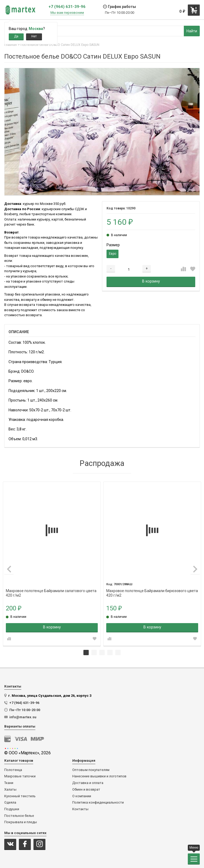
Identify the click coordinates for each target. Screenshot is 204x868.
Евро (112, 254)
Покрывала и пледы (21, 822)
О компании (82, 796)
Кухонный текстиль (20, 796)
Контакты (80, 809)
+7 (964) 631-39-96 (67, 7)
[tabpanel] (52, 564)
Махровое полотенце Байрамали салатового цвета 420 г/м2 (51, 591)
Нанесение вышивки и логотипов (99, 776)
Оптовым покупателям (91, 770)
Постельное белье (19, 816)
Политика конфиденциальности (98, 803)
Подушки (12, 809)
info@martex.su (23, 717)
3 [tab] (102, 653)
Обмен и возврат (86, 790)
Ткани (9, 783)
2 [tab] (94, 653)
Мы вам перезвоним (67, 13)
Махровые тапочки (20, 776)
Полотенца (13, 770)
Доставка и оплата (88, 783)
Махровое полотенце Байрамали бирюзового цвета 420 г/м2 (152, 591)
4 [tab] (110, 653)
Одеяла (10, 803)
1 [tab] (86, 653)
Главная (10, 45)
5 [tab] (118, 653)
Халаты (10, 790)
